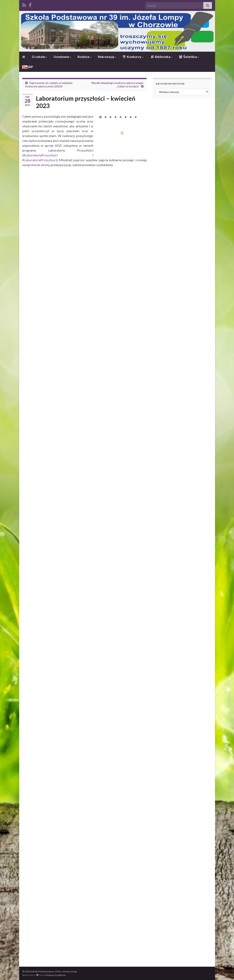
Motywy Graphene (56, 975)
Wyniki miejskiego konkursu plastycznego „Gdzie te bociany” (118, 85)
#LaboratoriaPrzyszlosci (39, 160)
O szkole (40, 57)
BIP (28, 67)
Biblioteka (161, 57)
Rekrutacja (107, 57)
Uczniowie (62, 57)
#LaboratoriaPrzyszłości (40, 155)
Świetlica (189, 57)
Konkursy (133, 57)
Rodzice (85, 57)
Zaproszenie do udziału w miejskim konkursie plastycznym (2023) (49, 85)
